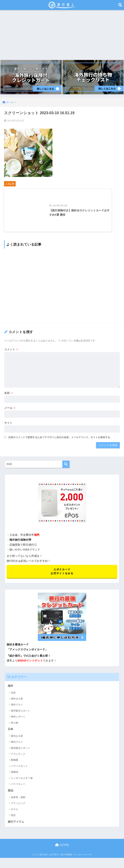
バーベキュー (18, 788)
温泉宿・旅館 (18, 801)
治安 (13, 696)
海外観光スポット (21, 714)
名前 (9, 396)
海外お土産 (17, 702)
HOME (62, 849)
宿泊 (10, 794)
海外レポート (18, 720)
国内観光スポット (21, 752)
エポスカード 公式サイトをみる (62, 575)
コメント (11, 353)
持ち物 (14, 726)
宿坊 (13, 819)
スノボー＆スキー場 (22, 782)
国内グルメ (17, 746)
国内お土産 (17, 740)
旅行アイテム (16, 825)
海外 (10, 690)
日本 (10, 733)
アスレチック (18, 758)
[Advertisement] (62, 34)
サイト (8, 426)
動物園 (14, 764)
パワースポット (19, 770)
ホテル (14, 813)
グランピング (18, 807)
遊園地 (14, 776)
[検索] (66, 467)
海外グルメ (17, 708)
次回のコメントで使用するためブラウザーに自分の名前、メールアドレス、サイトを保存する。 (60, 441)
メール (10, 411)
